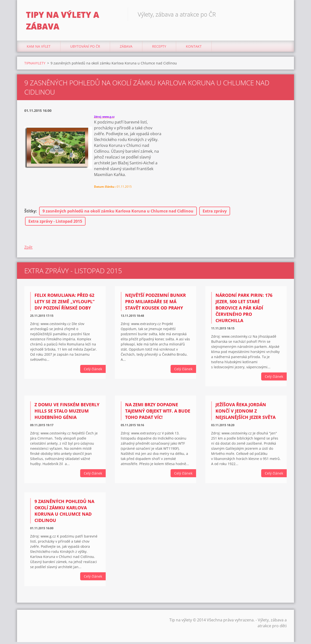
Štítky (30, 213)
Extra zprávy (215, 213)
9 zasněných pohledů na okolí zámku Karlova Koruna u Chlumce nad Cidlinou (118, 213)
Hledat (281, 14)
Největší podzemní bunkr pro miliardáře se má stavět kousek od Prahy (155, 304)
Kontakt (194, 49)
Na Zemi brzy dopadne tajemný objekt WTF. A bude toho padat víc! (158, 413)
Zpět (28, 249)
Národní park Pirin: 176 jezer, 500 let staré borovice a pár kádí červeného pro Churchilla (244, 310)
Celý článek (93, 371)
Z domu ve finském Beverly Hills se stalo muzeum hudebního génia (67, 413)
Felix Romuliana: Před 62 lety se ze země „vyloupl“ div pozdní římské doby (65, 304)
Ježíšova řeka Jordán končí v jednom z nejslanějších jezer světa (246, 413)
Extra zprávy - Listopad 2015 (55, 223)
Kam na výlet (39, 49)
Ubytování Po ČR (85, 49)
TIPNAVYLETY (35, 65)
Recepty (159, 49)
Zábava (126, 49)
